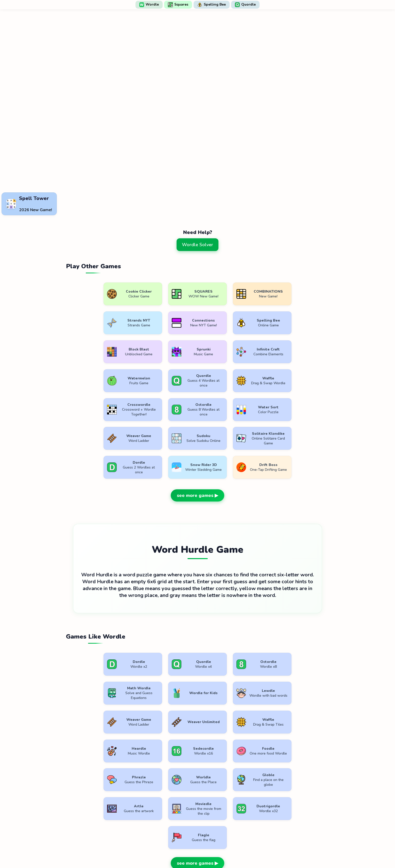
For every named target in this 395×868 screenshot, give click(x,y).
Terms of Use (166, 850)
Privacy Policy (199, 850)
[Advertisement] (198, 178)
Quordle (245, 5)
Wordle (149, 5)
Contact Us (231, 850)
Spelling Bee (212, 5)
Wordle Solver (197, 245)
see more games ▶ (197, 467)
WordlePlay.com (206, 838)
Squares (178, 5)
